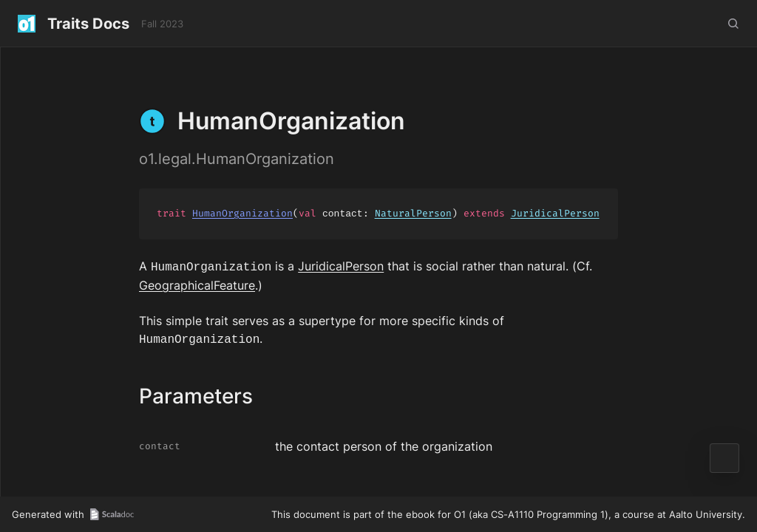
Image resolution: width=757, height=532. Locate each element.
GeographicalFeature (197, 284)
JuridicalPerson (555, 214)
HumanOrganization (242, 214)
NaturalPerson (413, 214)
